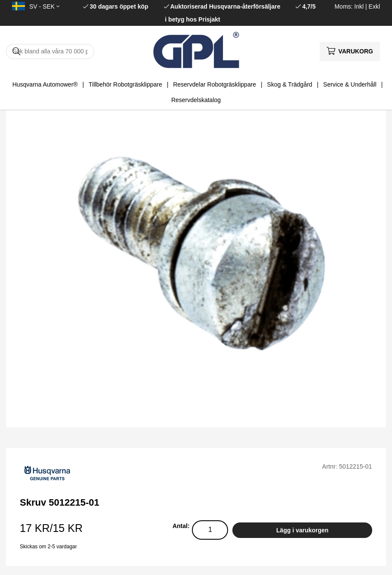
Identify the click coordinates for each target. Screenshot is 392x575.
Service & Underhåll (350, 84)
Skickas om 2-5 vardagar (48, 547)
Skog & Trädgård (290, 84)
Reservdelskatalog (196, 100)
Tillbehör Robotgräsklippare (125, 84)
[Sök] (50, 51)
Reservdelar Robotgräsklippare (215, 84)
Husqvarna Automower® (45, 84)
